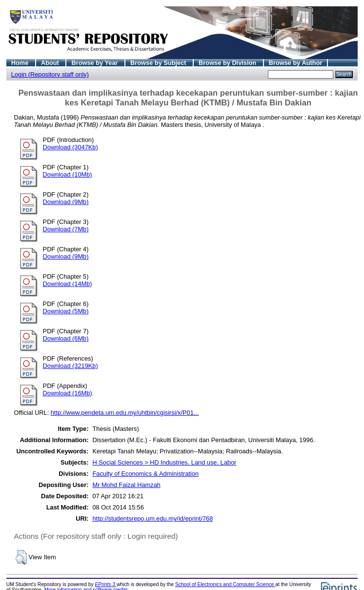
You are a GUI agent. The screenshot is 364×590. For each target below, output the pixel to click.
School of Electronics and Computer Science (225, 584)
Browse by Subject (159, 63)
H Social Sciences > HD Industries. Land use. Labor (164, 462)
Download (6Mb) (66, 338)
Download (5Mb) (66, 311)
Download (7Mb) (66, 229)
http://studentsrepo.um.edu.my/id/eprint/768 (152, 519)
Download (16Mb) (68, 393)
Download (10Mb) (68, 174)
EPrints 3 (106, 584)
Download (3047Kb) (71, 147)
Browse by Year (95, 63)
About (51, 63)
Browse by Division (228, 63)
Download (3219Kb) (71, 366)
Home (21, 63)
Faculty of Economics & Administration (145, 474)
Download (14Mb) (68, 284)
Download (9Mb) (66, 202)
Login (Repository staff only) (50, 74)
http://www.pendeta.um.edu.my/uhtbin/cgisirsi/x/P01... (125, 413)
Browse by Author (296, 63)
